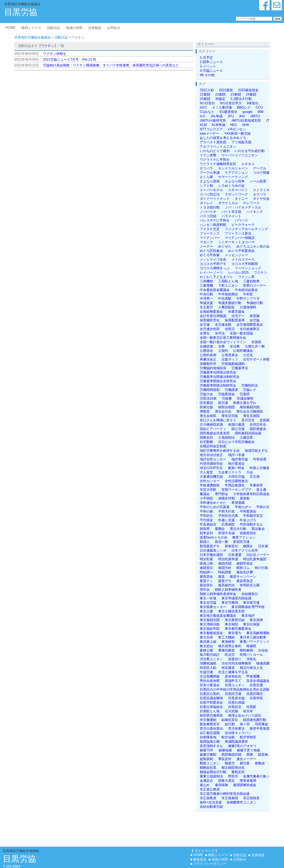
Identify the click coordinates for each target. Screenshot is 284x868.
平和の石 (263, 507)
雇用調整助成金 (245, 785)
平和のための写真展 (215, 507)
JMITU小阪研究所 (213, 120)
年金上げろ (248, 520)
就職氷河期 (226, 498)
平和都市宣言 (253, 516)
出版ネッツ (230, 359)
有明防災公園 (250, 585)
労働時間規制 (210, 390)
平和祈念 (206, 516)
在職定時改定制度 (213, 446)
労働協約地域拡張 (213, 368)
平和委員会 (248, 511)
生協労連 (206, 672)
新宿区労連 (241, 542)
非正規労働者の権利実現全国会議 (225, 794)
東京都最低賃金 (211, 633)
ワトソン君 (246, 277)
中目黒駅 (225, 299)
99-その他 (207, 75)
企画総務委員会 (211, 312)
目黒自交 (235, 707)
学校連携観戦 (210, 485)
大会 (250, 472)
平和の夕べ (243, 507)
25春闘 (205, 99)
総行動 (230, 724)
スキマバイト (238, 190)
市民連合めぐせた (213, 503)
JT (268, 120)
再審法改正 (208, 359)
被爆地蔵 (225, 750)
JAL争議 (217, 116)
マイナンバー (210, 238)
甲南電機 (253, 676)
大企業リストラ (230, 472)
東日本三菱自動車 (253, 637)
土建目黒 (246, 438)
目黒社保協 (236, 702)
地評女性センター (213, 459)
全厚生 (205, 333)
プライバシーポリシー (210, 864)
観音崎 (263, 755)
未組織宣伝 (250, 594)
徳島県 (205, 529)
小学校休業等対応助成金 (251, 494)
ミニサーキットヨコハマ (236, 242)
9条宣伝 (253, 103)
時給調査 (225, 572)
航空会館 (228, 737)
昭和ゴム (243, 568)
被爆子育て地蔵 (248, 750)
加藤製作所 (208, 364)
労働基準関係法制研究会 (218, 385)
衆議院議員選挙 (236, 742)
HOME (11, 28)
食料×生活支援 (211, 802)
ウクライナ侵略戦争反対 (218, 164)
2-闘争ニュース (211, 62)
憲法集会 (258, 529)
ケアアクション (236, 173)
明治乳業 (206, 559)
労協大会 (206, 394)
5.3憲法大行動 (241, 99)
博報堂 (205, 411)
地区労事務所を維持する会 (220, 451)
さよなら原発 (210, 181)
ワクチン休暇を (55, 54)
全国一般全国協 (241, 333)
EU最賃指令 (229, 112)
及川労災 (248, 420)
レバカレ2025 (238, 272)
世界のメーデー (255, 286)
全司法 (220, 333)
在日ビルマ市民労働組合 (236, 442)
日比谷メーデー (258, 555)
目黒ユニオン (235, 685)
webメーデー (209, 133)
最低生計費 (245, 572)
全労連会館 (223, 325)
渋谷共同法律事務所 (236, 663)
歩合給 (263, 650)
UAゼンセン (237, 129)
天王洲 (255, 477)
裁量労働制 (208, 755)
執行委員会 (236, 464)
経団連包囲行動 (255, 720)
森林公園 (206, 650)
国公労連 (238, 429)
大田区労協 (236, 477)
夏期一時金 (236, 468)
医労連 (223, 403)
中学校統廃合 (228, 294)
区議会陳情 (245, 398)
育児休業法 (236, 729)
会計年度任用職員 (213, 316)
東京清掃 (256, 620)
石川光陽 (231, 711)
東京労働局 (230, 603)
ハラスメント (231, 216)
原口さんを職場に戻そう (218, 420)
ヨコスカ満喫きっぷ (215, 268)
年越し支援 (226, 520)
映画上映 (206, 563)
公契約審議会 (243, 351)
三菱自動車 (251, 281)
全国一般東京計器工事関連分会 (223, 338)
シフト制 (206, 186)
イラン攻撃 (208, 155)
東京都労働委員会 (238, 629)
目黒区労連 (233, 694)
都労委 (245, 763)
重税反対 (238, 772)
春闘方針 (225, 568)
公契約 (223, 351)
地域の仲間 (74, 28)
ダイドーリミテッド (215, 199)
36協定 (220, 99)
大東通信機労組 (211, 477)
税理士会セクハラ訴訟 (245, 715)
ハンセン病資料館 (213, 225)
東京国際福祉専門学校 (248, 607)
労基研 (245, 394)
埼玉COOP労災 (211, 468)
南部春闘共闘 (250, 407)
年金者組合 (208, 524)
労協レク (250, 390)
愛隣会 (220, 529)
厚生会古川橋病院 (250, 411)
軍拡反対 (225, 759)
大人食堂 (206, 472)
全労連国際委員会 (250, 325)
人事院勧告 (226, 307)
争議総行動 (255, 303)
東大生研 (206, 637)
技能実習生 (248, 533)
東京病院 (231, 624)
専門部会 (221, 494)
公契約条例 (208, 355)
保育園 (255, 316)
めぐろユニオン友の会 (253, 246)
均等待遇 (260, 459)
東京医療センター (213, 607)
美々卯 (245, 724)
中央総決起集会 (246, 290)
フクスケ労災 (210, 229)
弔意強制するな (251, 524)
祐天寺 (248, 711)
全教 (221, 346)
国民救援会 (258, 429)
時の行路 (261, 568)
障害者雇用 (248, 781)
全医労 (230, 329)
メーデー (206, 246)
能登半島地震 (260, 729)
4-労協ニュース (211, 71)
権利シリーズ (31, 28)
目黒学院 (256, 698)
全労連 (205, 325)
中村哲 (248, 294)
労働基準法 (240, 368)
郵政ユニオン (210, 763)
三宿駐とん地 (228, 281)
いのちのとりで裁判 (215, 151)
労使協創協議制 (233, 364)
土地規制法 (226, 438)
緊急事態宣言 (210, 724)
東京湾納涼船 (210, 624)
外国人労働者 (259, 468)
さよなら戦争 (235, 181)
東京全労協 (208, 603)
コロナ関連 (261, 173)
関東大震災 (226, 781)
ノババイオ (208, 212)
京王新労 (206, 307)
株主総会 (206, 646)
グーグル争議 (210, 173)
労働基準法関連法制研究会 (220, 377)
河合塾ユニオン (211, 659)
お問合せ (114, 28)
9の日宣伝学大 (231, 103)
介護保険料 (248, 307)
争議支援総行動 (230, 303)
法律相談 (95, 28)
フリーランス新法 (238, 233)
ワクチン (48, 46)
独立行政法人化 (251, 668)
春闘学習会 (245, 563)
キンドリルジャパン (233, 168)
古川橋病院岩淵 (211, 424)
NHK (246, 125)
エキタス (248, 164)
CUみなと (207, 112)
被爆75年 (207, 750)
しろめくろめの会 (231, 186)
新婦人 (205, 542)
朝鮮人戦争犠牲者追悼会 (218, 594)
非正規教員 (208, 798)
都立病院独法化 (233, 768)
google (248, 112)
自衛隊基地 (208, 737)
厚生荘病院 (251, 416)
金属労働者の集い (256, 776)
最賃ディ (206, 581)
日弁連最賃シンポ (213, 550)
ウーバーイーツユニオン (240, 155)
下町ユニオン (228, 286)
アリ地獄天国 (241, 142)
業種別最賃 (226, 650)
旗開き (248, 546)
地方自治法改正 (211, 455)
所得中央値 (226, 533)
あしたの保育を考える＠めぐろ (223, 138)
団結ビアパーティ (213, 429)
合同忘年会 (258, 424)
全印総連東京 (250, 329)
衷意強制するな (211, 746)
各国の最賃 (236, 424)
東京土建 (206, 611)
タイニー (241, 199)
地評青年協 (240, 459)
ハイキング (255, 212)
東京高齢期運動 (258, 633)
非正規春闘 (230, 798)
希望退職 (238, 503)
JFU (231, 116)
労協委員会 (226, 394)
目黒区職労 (255, 694)
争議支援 (206, 303)
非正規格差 (251, 798)
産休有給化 (233, 676)
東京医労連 (251, 603)
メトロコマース (243, 259)
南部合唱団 (226, 407)
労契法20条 (208, 398)
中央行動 (206, 294)
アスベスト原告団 (213, 142)
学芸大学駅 (208, 490)
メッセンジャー (236, 255)
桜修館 (251, 646)
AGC (203, 107)
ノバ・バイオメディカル (243, 207)
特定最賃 (228, 668)
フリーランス (210, 233)
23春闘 (236, 94)
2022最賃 (226, 90)
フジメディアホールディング (246, 229)
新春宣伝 (231, 546)
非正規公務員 (210, 789)
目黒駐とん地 (210, 711)
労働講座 (231, 390)
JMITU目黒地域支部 (246, 120)
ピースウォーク (243, 225)
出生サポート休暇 (256, 359)
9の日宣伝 (207, 103)
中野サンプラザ (248, 299)
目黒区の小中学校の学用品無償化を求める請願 (235, 689)
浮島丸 (251, 659)
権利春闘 (246, 650)
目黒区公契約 (210, 694)
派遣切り (235, 659)
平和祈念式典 (228, 516)
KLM (203, 125)
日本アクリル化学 (245, 550)
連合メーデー (246, 759)
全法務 (235, 346)
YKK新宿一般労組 (237, 133)
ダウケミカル (228, 203)
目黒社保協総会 (211, 707)
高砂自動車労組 (211, 807)
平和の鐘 (206, 511)
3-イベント (208, 66)
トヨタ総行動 (210, 207)
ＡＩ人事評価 (222, 107)
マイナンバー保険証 (240, 238)
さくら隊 (206, 177)
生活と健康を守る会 (233, 672)
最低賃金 (206, 576)
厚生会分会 (223, 411)
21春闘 (205, 94)
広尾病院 (228, 524)
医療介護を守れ (245, 403)
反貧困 (265, 420)
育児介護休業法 (211, 729)
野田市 (233, 776)
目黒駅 (251, 707)
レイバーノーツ (211, 272)
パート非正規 (231, 212)
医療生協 (206, 407)
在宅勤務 (206, 442)
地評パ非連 (236, 455)
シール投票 (258, 181)
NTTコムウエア (211, 129)
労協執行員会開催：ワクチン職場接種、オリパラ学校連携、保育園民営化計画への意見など (111, 65)
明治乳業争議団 (255, 559)
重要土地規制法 (211, 776)
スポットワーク (236, 194)
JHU (242, 116)
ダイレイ (206, 203)
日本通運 (235, 555)
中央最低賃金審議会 (215, 290)
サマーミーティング (233, 177)
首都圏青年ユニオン (242, 802)
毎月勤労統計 (210, 655)
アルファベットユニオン (218, 147)
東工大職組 (226, 637)
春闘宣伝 (206, 568)
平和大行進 (226, 511)
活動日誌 (53, 28)
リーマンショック (248, 268)
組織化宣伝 (230, 720)
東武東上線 (208, 642)
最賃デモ (225, 581)
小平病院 (206, 498)
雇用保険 (221, 785)
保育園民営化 (210, 320)
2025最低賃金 (248, 90)
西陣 (250, 755)
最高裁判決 (226, 585)
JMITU (255, 116)
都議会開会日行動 (213, 772)
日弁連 (263, 546)
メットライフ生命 (213, 259)
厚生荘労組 (230, 416)
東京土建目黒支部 (231, 611)
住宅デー (238, 316)
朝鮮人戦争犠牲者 (228, 590)
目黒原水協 (236, 698)
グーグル (260, 168)
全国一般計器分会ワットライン (223, 342)
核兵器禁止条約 (230, 646)
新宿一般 (221, 542)
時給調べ (206, 572)
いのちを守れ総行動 (250, 151)
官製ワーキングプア (236, 490)
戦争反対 (206, 533)
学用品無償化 (235, 485)
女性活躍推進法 (236, 481)
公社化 (248, 355)
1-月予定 (206, 58)
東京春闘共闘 (210, 620)
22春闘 (220, 94)
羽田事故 (261, 724)
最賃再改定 (245, 581)
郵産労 (230, 763)
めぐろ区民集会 (211, 251)
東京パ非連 (208, 598)
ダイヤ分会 (261, 199)
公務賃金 (206, 351)
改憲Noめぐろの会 (213, 537)
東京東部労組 (235, 620)
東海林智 (228, 642)
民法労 (230, 655)
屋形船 (245, 498)
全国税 (256, 342)
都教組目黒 (208, 768)
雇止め (205, 785)
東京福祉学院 (210, 629)
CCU (259, 107)
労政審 (227, 398)
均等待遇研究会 (211, 464)
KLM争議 (218, 125)
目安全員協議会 (258, 681)
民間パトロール (251, 655)
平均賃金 (206, 520)
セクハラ (260, 194)
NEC (234, 125)
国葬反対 (206, 438)
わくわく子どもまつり (216, 277)
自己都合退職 (210, 733)
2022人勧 (207, 90)
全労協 (255, 320)
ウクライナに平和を (215, 160)
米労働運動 (208, 720)
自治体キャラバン (238, 733)
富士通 (261, 490)
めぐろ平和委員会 (241, 251)
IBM (260, 112)
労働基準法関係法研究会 (218, 372)
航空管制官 (248, 737)
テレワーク (251, 203)
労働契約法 (250, 385)
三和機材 (206, 281)
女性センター (210, 481)
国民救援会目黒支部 (215, 433)
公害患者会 (230, 355)
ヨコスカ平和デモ (213, 264)
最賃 (221, 576)
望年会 (205, 590)
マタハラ (206, 242)
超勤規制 (206, 759)
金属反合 (206, 781)
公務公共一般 (255, 346)
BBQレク (244, 107)
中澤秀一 (206, 299)
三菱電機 (206, 286)
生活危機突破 (210, 676)
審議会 (205, 494)
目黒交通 (256, 685)
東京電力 (235, 633)
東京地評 (248, 616)
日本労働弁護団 (211, 555)
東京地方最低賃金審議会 (218, 616)
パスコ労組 (208, 216)
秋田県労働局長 (211, 715)
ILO (202, 116)
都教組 (260, 763)
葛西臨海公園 (210, 742)
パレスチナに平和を (215, 220)
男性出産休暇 (210, 681)
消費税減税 (208, 663)
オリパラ (206, 168)
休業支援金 (236, 312)
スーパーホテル (211, 190)
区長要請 (206, 403)
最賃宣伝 (206, 585)
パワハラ (241, 220)
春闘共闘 (225, 563)
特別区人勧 (208, 668)
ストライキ (261, 190)
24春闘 (251, 94)
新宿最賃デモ (210, 546)
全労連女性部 (210, 329)
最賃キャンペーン (243, 576)
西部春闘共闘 (231, 755)
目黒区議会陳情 (211, 698)
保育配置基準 (235, 320)
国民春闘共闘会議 (248, 433)
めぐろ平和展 (210, 255)
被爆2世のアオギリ (242, 746)
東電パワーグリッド (255, 642)
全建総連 (206, 346)
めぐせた (225, 246)
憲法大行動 (238, 529)
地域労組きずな (256, 451)
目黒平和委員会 (211, 702)
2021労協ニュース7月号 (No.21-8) (70, 59)
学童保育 (256, 485)
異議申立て (233, 681)
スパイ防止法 (210, 194)
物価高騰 (263, 663)
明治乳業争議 (228, 559)
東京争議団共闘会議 (236, 598)
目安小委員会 (210, 685)
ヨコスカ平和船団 (245, 264)
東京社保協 (251, 624)
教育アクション (244, 537)
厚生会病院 (208, 416)
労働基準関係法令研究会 (218, 381)
